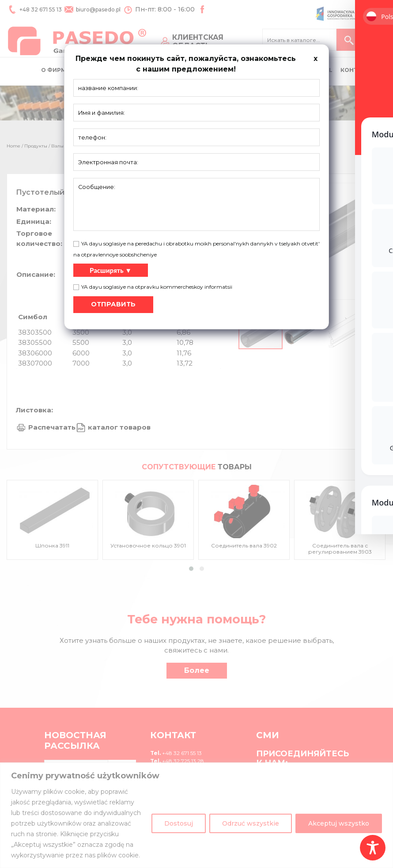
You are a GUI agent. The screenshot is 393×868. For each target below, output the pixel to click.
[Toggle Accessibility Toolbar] (373, 848)
